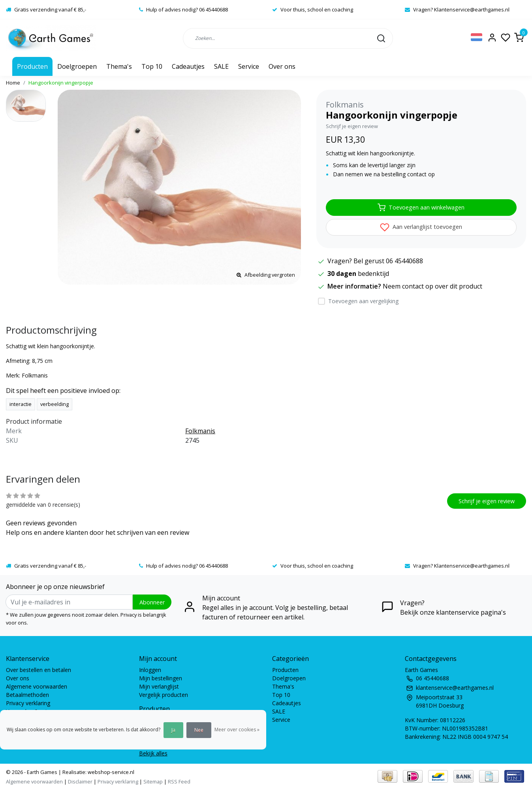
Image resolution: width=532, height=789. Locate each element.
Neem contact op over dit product (432, 286)
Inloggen (150, 670)
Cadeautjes (188, 66)
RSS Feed (179, 781)
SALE (221, 66)
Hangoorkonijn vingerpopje (61, 83)
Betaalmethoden (27, 695)
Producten (32, 66)
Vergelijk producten (164, 695)
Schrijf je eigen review (352, 126)
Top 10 (152, 66)
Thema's (119, 66)
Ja (173, 730)
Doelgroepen (77, 66)
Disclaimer (80, 781)
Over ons (282, 66)
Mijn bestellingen (161, 678)
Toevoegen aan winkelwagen (421, 208)
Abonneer (152, 602)
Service (249, 66)
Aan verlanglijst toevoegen (421, 227)
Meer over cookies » (237, 730)
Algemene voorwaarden (37, 686)
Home (13, 83)
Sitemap (153, 781)
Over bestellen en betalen (39, 670)
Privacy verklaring (28, 703)
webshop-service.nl (110, 772)
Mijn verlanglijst (159, 686)
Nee (199, 730)
